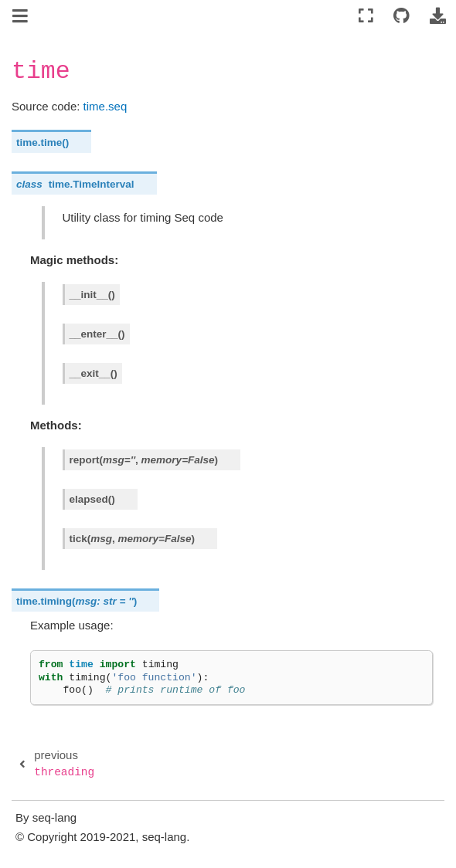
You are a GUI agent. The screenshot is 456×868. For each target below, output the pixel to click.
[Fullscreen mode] (366, 17)
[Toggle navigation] (21, 18)
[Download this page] (437, 17)
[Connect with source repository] (402, 17)
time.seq (105, 106)
